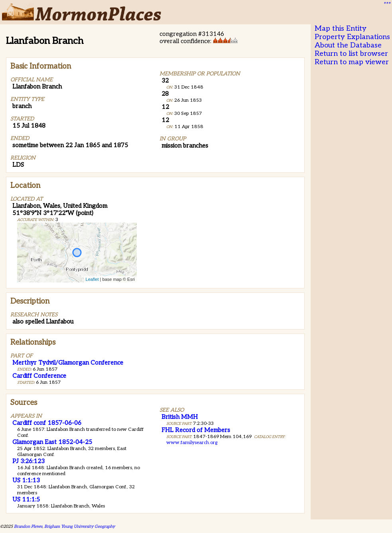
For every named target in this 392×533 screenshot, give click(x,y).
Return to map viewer (352, 62)
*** (386, 4)
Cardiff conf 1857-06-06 (47, 423)
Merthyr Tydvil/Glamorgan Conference (68, 363)
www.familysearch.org (192, 443)
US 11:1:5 (26, 499)
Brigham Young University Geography (80, 526)
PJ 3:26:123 (29, 461)
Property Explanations (352, 37)
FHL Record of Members (196, 430)
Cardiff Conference (39, 376)
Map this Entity (341, 29)
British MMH (180, 417)
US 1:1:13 (26, 480)
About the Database (348, 45)
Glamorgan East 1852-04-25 (52, 442)
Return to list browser (351, 54)
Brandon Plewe (28, 526)
